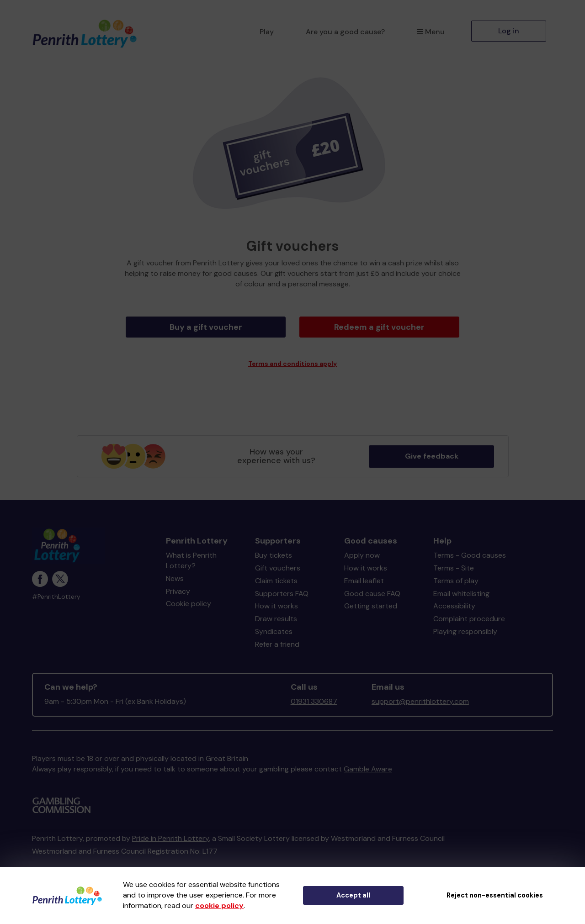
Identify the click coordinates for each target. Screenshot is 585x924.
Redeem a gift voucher (379, 327)
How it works (277, 599)
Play (267, 32)
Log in (509, 31)
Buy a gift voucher (206, 327)
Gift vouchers (278, 561)
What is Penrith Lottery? (191, 553)
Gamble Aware (368, 762)
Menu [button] (431, 32)
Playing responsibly (465, 624)
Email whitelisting (461, 586)
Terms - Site (454, 561)
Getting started (371, 599)
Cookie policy (189, 596)
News (175, 571)
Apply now (362, 548)
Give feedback (432, 449)
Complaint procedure (469, 611)
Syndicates (274, 624)
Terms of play (456, 573)
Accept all (353, 895)
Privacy (178, 584)
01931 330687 (314, 694)
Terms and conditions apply (292, 356)
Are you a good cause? (345, 32)
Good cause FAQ (372, 586)
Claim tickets (276, 573)
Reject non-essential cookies (495, 895)
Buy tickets (274, 548)
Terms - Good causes (470, 548)
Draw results (276, 611)
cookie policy (219, 906)
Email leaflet (364, 573)
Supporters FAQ (282, 586)
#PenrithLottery (56, 589)
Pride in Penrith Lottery (170, 831)
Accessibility (454, 599)
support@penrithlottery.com (420, 694)
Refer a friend (277, 637)
